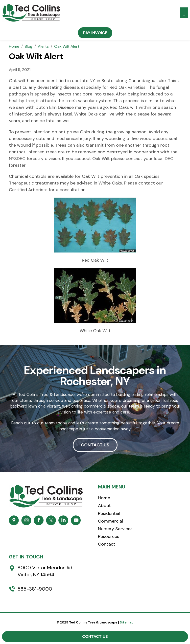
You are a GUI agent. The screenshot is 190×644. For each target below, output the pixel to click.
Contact (107, 544)
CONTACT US (95, 445)
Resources (109, 536)
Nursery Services (115, 529)
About (104, 506)
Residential (109, 513)
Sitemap (127, 622)
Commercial (110, 521)
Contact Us (95, 636)
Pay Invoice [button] (95, 33)
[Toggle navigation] (184, 13)
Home (104, 498)
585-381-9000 (35, 589)
